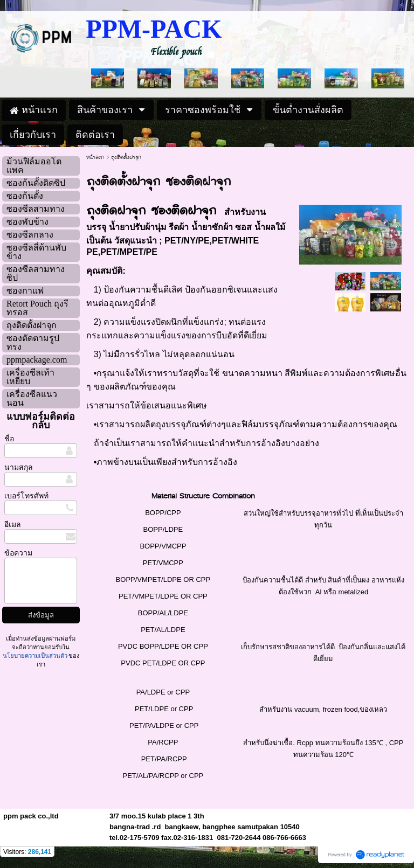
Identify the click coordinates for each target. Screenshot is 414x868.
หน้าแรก (95, 157)
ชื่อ (9, 439)
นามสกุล (19, 467)
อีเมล (13, 525)
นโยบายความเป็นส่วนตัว (36, 656)
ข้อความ (18, 553)
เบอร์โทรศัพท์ (26, 496)
